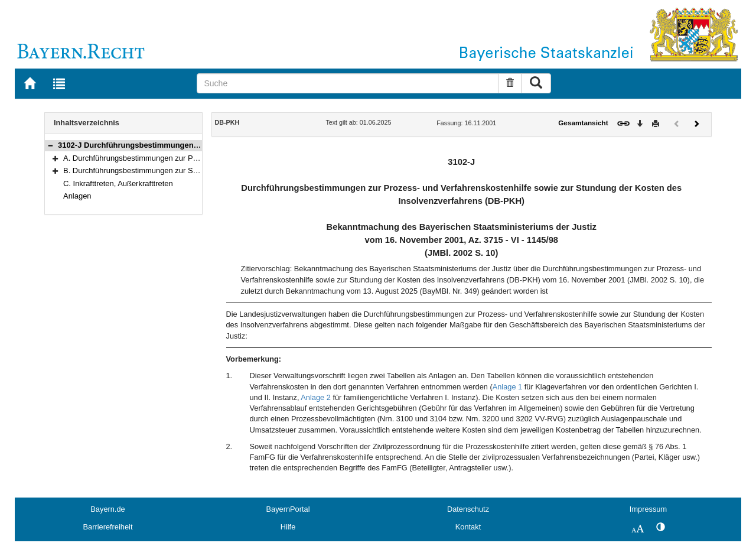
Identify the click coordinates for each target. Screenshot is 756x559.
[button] (50, 145)
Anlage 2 (316, 397)
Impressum (648, 509)
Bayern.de (107, 509)
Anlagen (77, 196)
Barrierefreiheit (108, 527)
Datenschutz (468, 509)
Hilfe (288, 527)
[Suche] (348, 83)
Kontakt (468, 527)
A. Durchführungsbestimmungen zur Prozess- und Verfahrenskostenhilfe (186, 158)
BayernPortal (288, 509)
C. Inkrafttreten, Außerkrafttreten (118, 183)
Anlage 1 (508, 387)
